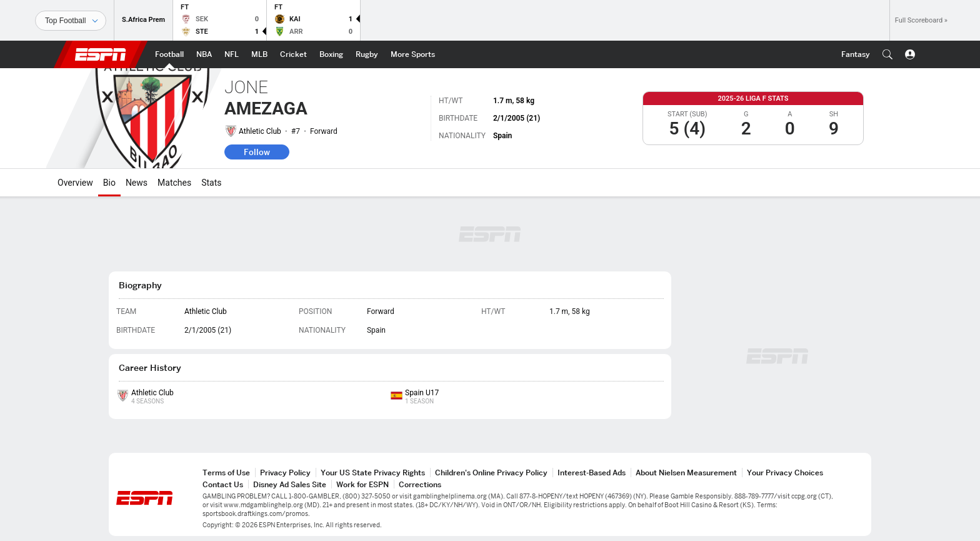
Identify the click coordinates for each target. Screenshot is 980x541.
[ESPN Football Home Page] (169, 54)
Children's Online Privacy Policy (491, 473)
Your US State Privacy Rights (373, 473)
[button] (887, 54)
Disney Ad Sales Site (290, 484)
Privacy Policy (285, 473)
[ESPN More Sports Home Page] (413, 54)
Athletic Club (260, 131)
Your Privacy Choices (785, 473)
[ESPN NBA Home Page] (204, 54)
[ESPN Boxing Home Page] (331, 54)
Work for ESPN (362, 484)
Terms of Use (226, 473)
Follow (257, 152)
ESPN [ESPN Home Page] (101, 54)
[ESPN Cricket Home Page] (293, 54)
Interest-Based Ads (592, 473)
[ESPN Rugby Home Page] (367, 54)
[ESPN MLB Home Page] (259, 54)
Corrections (420, 484)
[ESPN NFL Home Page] (232, 54)
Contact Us (223, 484)
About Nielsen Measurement (686, 473)
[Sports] (71, 21)
